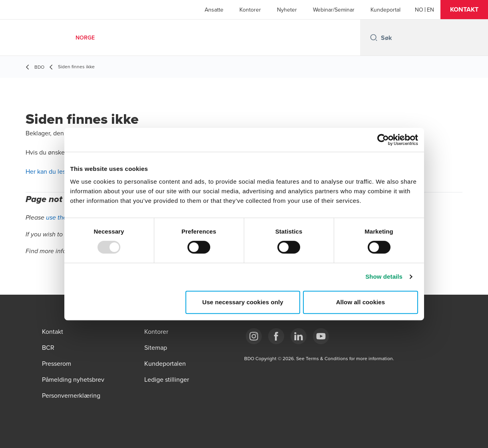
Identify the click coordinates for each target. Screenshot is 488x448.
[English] (430, 10)
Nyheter (287, 10)
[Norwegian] (419, 10)
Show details (384, 277)
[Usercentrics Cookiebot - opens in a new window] (383, 140)
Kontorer (250, 10)
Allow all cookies (361, 302)
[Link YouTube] (321, 336)
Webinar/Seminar (334, 10)
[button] (464, 10)
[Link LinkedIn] (299, 336)
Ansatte (214, 10)
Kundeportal (385, 10)
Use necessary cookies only (243, 302)
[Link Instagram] (254, 336)
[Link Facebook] (276, 336)
